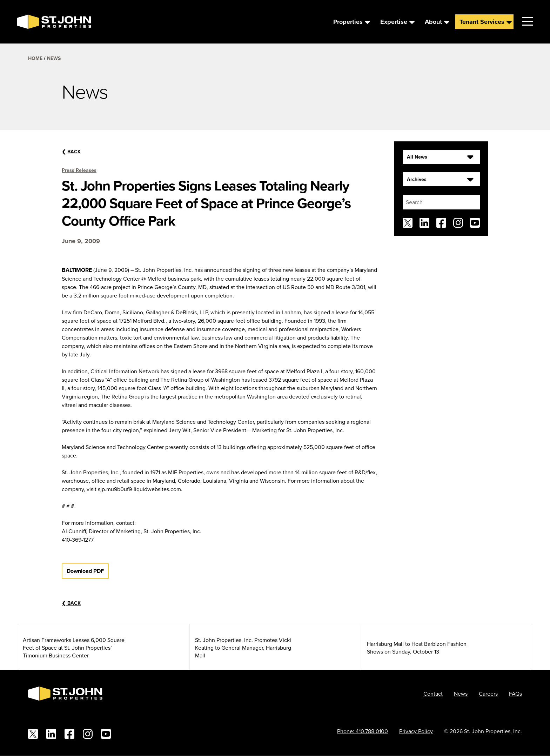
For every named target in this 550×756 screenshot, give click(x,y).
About (433, 22)
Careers (488, 694)
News (54, 58)
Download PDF (85, 571)
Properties (348, 22)
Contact (433, 694)
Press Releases (79, 170)
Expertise (394, 22)
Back (71, 152)
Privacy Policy (416, 731)
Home (35, 58)
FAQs (515, 694)
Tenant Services (482, 22)
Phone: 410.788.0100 (363, 731)
